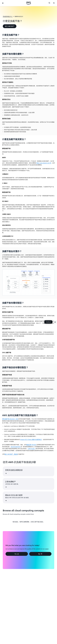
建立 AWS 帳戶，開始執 (11, 454)
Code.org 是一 (32, 449)
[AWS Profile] (54, 3)
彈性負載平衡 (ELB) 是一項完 (10, 419)
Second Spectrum (16, 447)
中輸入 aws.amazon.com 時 (44, 163)
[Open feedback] (55, 322)
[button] (10, 26)
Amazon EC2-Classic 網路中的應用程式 (31, 440)
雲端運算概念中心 (8, 16)
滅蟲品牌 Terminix (31, 445)
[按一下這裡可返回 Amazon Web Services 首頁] (28, 3)
